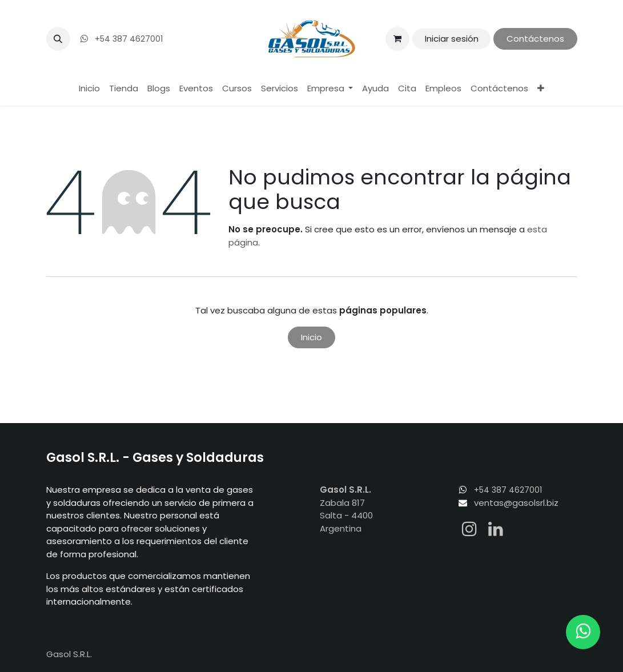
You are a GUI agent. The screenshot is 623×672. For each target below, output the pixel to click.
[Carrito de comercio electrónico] (397, 39)
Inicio (311, 337)
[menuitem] (89, 89)
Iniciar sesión (452, 39)
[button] (58, 39)
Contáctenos (535, 39)
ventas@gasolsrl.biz (516, 503)
